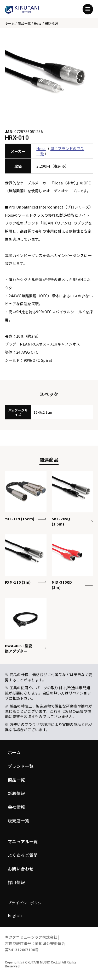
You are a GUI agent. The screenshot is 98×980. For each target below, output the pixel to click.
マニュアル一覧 (23, 841)
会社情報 (16, 807)
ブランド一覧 (21, 766)
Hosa (38, 23)
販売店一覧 (19, 820)
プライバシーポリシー (27, 903)
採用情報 (16, 882)
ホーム (10, 23)
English (15, 915)
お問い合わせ (21, 869)
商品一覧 (24, 23)
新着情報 (16, 793)
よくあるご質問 (23, 855)
